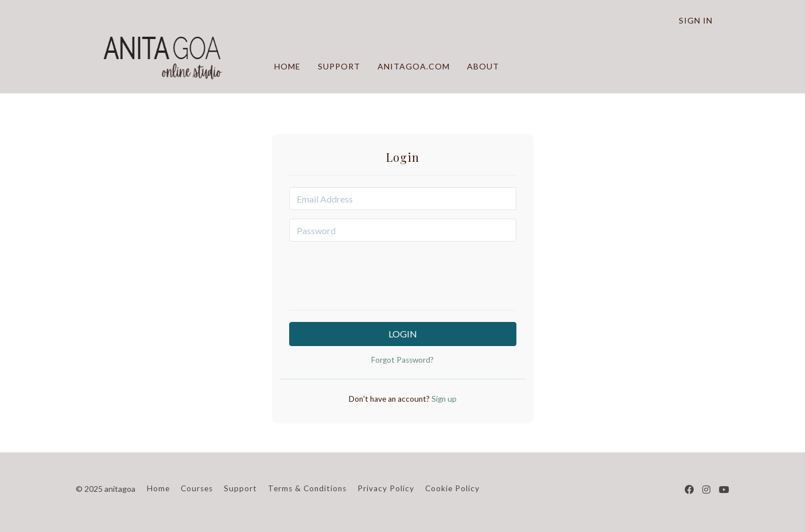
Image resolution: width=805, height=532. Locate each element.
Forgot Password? (402, 360)
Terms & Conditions (307, 488)
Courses (197, 488)
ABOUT (483, 66)
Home (158, 488)
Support (240, 488)
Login (403, 334)
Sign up (443, 399)
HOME (287, 66)
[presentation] (403, 273)
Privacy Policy (386, 488)
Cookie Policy (452, 488)
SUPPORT (339, 66)
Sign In (696, 20)
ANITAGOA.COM (413, 66)
